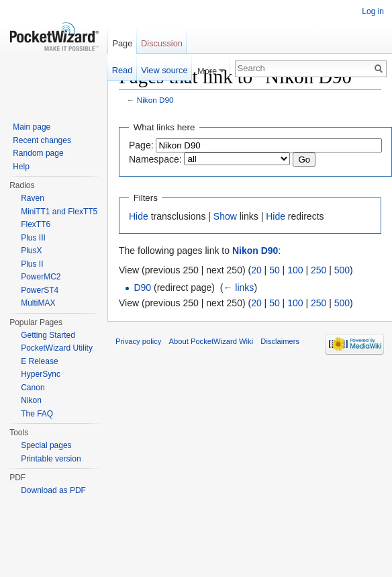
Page (122, 43)
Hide (139, 216)
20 (256, 270)
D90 (142, 287)
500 (342, 270)
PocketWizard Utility (57, 348)
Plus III (33, 238)
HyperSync (41, 374)
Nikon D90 (155, 100)
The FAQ (37, 414)
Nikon (31, 400)
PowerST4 (40, 290)
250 (318, 270)
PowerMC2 (41, 277)
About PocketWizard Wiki (211, 341)
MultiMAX (38, 303)
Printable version (51, 459)
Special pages (46, 445)
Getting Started (48, 335)
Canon (33, 388)
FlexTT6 (36, 224)
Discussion (162, 43)
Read (122, 70)
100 (295, 270)
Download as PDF (53, 490)
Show (225, 216)
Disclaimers (280, 341)
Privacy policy (138, 341)
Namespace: (155, 159)
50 (275, 270)
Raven (33, 198)
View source (164, 70)
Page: (141, 145)
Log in (373, 11)
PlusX (31, 251)
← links (238, 287)
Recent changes (42, 140)
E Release (39, 361)
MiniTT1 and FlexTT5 (59, 212)
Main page (32, 127)
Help (21, 167)
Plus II (32, 264)
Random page (38, 153)
